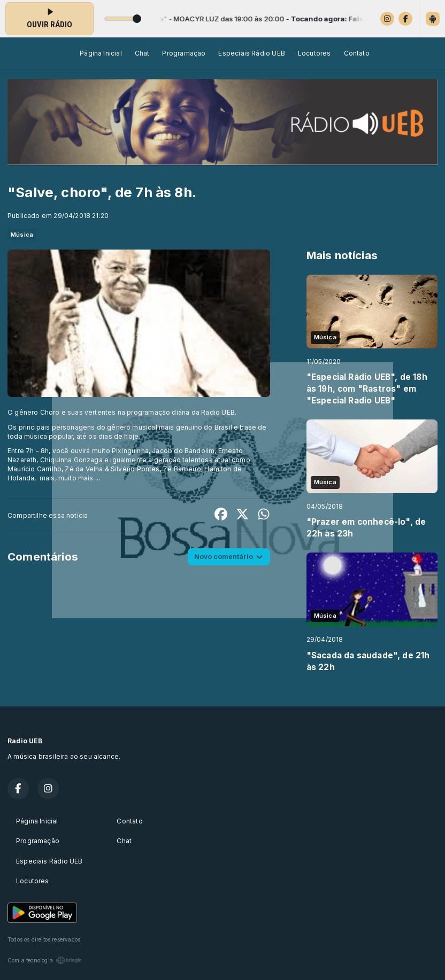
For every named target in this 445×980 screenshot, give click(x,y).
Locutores (314, 53)
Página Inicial (101, 53)
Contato (357, 53)
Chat (142, 53)
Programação (184, 53)
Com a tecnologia (45, 960)
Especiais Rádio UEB (251, 53)
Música (22, 235)
